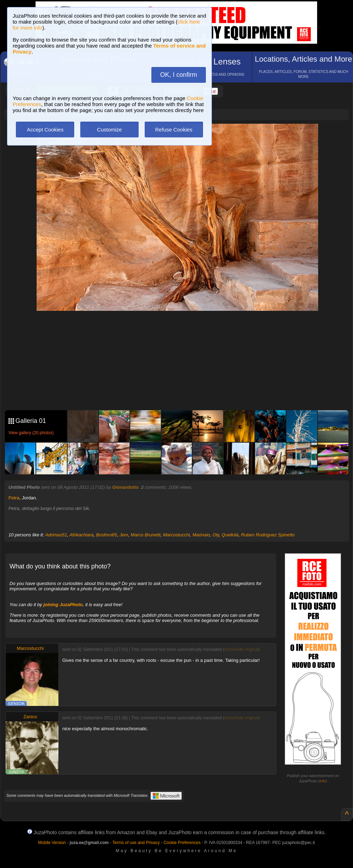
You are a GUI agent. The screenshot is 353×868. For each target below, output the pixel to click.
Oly (216, 535)
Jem (124, 535)
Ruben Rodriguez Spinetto (268, 535)
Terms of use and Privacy (136, 843)
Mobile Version (52, 843)
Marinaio (201, 535)
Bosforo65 (106, 535)
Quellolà (230, 535)
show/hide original (241, 650)
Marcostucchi (176, 535)
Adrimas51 (56, 535)
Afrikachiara (81, 535)
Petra (14, 498)
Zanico (30, 717)
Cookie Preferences (182, 843)
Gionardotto (125, 487)
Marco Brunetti (146, 535)
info (323, 781)
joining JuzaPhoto (63, 605)
